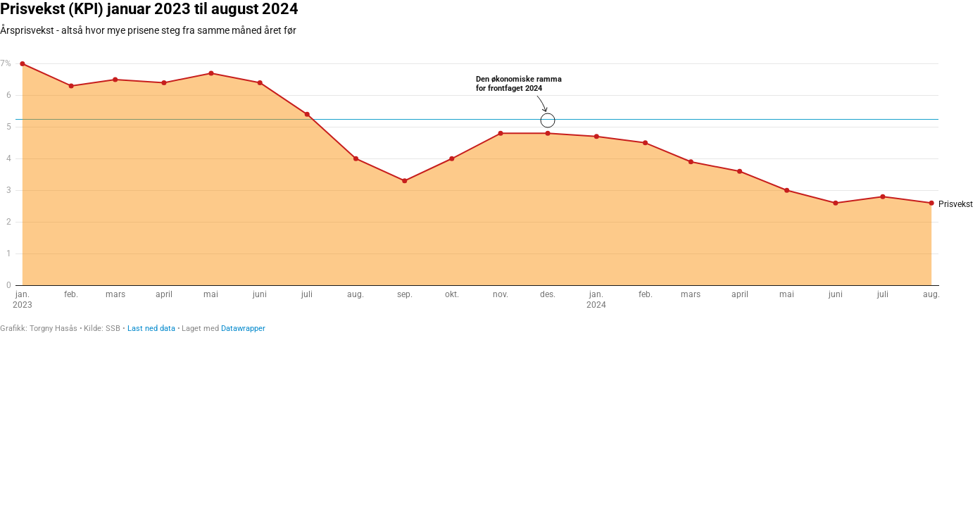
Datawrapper (243, 328)
